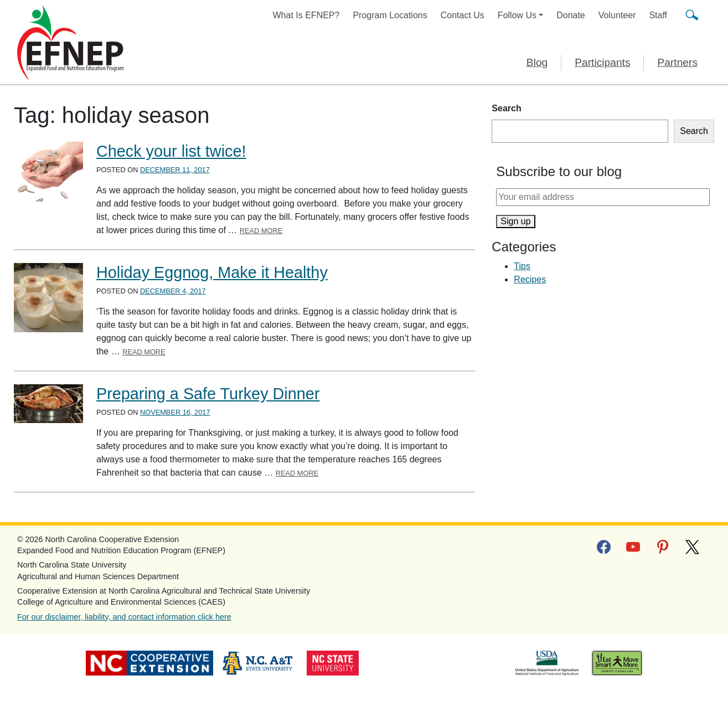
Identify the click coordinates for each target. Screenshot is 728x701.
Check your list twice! (171, 151)
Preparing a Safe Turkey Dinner (208, 394)
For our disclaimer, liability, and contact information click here (124, 617)
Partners (677, 62)
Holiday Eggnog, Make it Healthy (212, 272)
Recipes (530, 279)
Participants (602, 62)
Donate (571, 15)
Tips (522, 266)
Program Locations (390, 15)
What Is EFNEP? (306, 15)
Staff (658, 15)
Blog (537, 62)
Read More (261, 231)
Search (506, 108)
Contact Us (463, 15)
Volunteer (617, 15)
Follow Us (517, 15)
